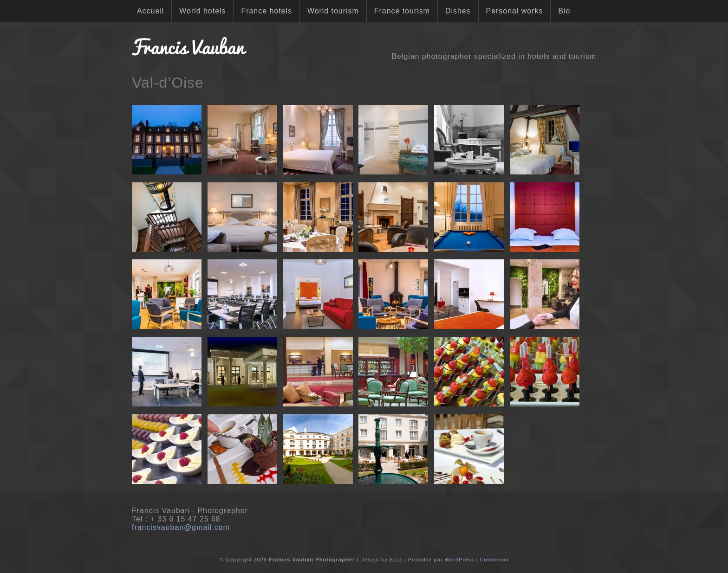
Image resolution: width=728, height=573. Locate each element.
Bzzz (396, 560)
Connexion (494, 560)
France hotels (266, 11)
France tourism (402, 11)
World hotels (202, 11)
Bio (564, 11)
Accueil (150, 11)
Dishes (458, 11)
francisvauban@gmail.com (181, 527)
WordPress (460, 560)
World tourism (333, 11)
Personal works (515, 11)
